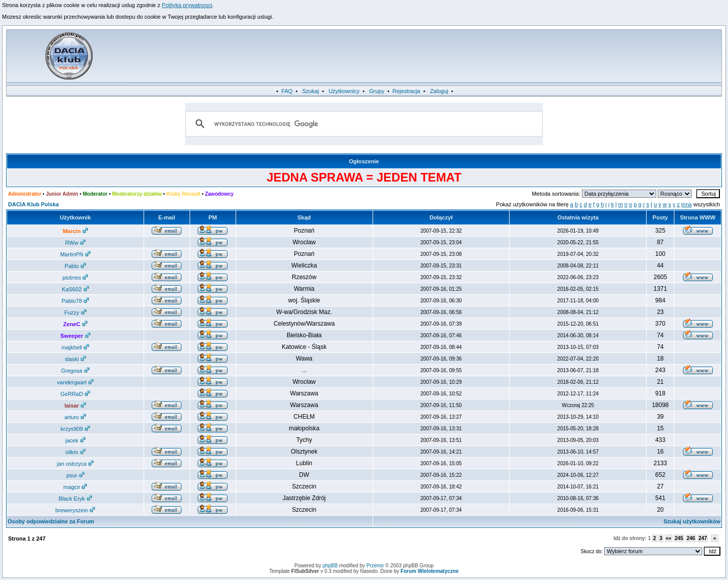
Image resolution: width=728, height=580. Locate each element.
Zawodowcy (219, 194)
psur (75, 475)
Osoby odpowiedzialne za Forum (51, 521)
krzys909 (75, 429)
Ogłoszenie (364, 161)
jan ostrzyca (76, 464)
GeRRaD (76, 394)
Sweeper (75, 336)
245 (679, 538)
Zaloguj (439, 91)
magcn (75, 487)
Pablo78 (75, 301)
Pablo (75, 266)
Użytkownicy (344, 91)
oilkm (75, 452)
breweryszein (75, 510)
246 (691, 538)
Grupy (377, 91)
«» (669, 538)
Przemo (375, 566)
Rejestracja (406, 91)
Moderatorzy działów (137, 194)
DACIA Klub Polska (33, 204)
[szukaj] (362, 124)
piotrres (76, 278)
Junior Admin (62, 194)
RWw (75, 243)
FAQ (287, 91)
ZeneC (75, 324)
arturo (76, 417)
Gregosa (75, 371)
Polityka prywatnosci (187, 5)
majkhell (75, 347)
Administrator (25, 194)
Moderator (95, 194)
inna (687, 204)
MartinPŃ (75, 254)
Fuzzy (75, 313)
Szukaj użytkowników (692, 521)
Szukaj (311, 91)
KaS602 (75, 289)
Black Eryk (75, 499)
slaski (75, 359)
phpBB (330, 566)
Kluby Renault (183, 194)
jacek (75, 440)
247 (703, 538)
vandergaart (76, 382)
